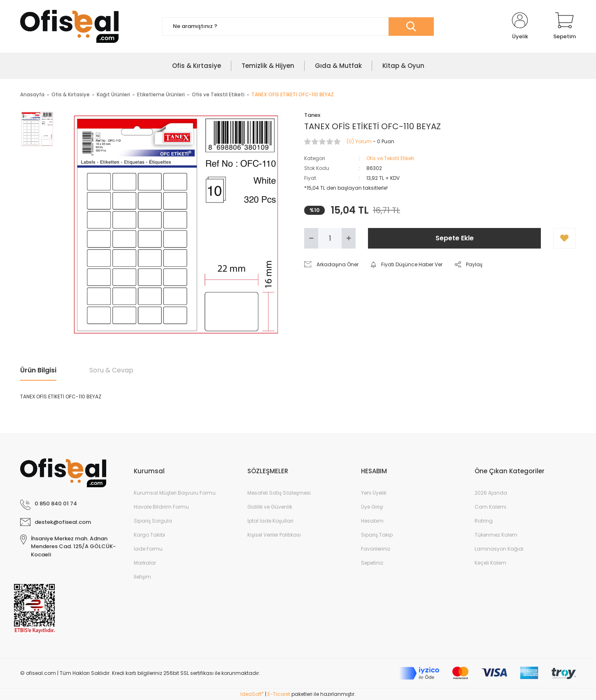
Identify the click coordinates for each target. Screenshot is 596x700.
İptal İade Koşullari (270, 521)
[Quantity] (330, 238)
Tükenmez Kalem (496, 535)
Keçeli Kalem (490, 563)
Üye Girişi (372, 507)
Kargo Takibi (149, 535)
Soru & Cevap (111, 370)
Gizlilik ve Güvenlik (270, 507)
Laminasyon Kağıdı (499, 549)
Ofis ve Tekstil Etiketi (390, 158)
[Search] (298, 27)
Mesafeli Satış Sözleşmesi (279, 493)
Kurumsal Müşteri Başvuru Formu (175, 493)
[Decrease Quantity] (311, 238)
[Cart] (565, 26)
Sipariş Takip (377, 535)
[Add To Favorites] (565, 238)
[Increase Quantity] (349, 238)
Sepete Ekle (455, 238)
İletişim (142, 577)
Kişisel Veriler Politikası (274, 535)
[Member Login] (520, 26)
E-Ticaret (279, 694)
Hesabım (372, 521)
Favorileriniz (376, 549)
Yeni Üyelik (374, 493)
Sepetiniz (372, 563)
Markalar (145, 563)
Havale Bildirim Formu (161, 507)
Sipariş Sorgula (153, 521)
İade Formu (148, 549)
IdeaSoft (252, 694)
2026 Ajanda (491, 493)
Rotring (484, 521)
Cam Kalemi (490, 507)
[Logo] (69, 26)
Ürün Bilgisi (38, 370)
